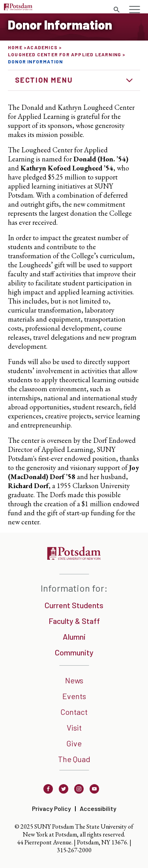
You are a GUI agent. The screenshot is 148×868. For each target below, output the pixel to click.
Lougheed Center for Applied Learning (65, 54)
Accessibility (98, 808)
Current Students (74, 605)
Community (74, 652)
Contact (74, 712)
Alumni (74, 637)
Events (74, 696)
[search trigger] (116, 10)
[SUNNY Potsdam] (74, 557)
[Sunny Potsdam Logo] (18, 8)
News (74, 680)
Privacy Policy (52, 808)
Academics (42, 47)
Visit (74, 727)
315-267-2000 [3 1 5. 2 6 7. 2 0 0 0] (74, 850)
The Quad (74, 759)
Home (15, 47)
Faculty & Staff (74, 621)
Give (74, 743)
